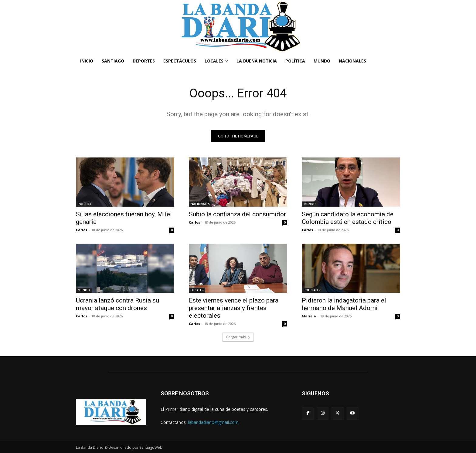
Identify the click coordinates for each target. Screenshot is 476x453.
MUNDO (310, 204)
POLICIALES (312, 290)
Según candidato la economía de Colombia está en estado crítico (348, 218)
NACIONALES (200, 204)
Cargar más (238, 337)
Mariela (309, 316)
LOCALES (197, 290)
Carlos (82, 230)
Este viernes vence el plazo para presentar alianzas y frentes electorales (234, 308)
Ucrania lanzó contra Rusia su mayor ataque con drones (117, 304)
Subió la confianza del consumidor (237, 214)
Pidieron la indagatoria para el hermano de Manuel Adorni (344, 304)
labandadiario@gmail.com (213, 422)
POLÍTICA (85, 204)
